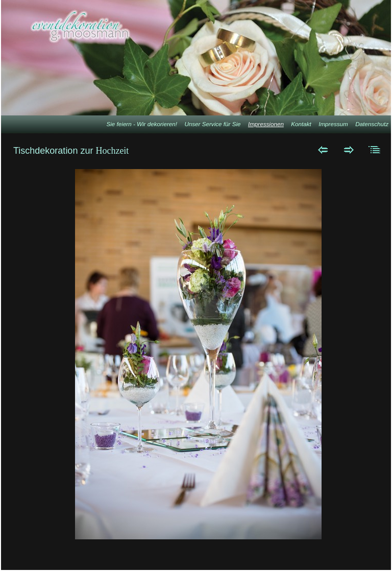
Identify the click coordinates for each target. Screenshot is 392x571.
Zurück (323, 150)
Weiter (349, 150)
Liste (375, 150)
